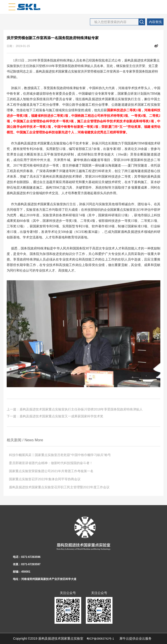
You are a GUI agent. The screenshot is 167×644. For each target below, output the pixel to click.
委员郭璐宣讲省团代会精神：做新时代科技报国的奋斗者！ (51, 463)
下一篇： (55, 416)
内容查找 (155, 22)
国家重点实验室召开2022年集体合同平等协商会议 (45, 479)
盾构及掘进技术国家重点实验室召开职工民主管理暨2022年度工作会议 (59, 487)
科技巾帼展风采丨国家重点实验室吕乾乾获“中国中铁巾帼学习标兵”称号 (60, 455)
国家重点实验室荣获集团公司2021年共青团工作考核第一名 (51, 471)
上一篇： (75, 409)
